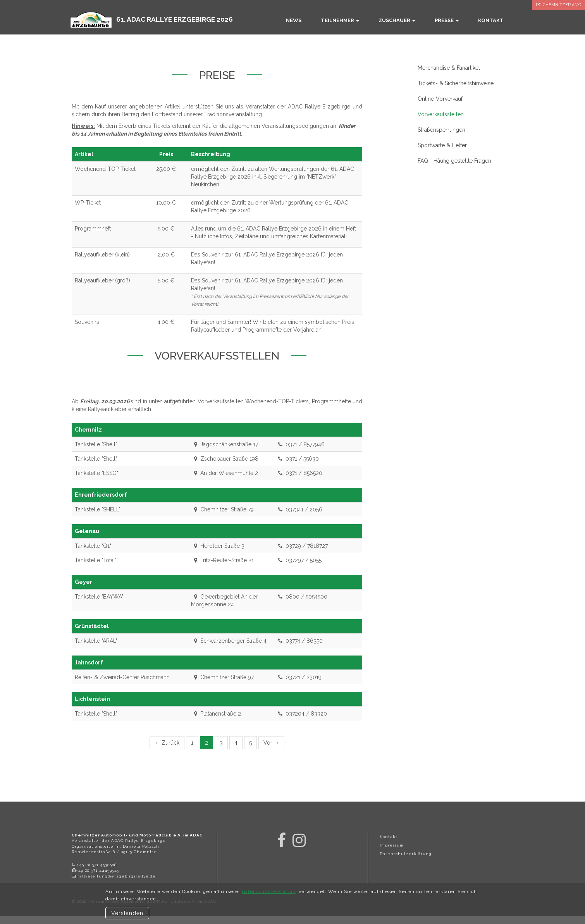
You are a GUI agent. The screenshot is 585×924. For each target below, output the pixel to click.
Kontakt (389, 837)
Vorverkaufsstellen (441, 114)
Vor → (271, 743)
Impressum (392, 845)
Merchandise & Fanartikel (449, 68)
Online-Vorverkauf (440, 99)
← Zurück (167, 743)
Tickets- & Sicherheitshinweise (456, 83)
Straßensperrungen (441, 130)
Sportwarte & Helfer (442, 145)
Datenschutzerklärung (406, 854)
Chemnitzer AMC (559, 5)
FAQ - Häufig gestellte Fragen (454, 161)
